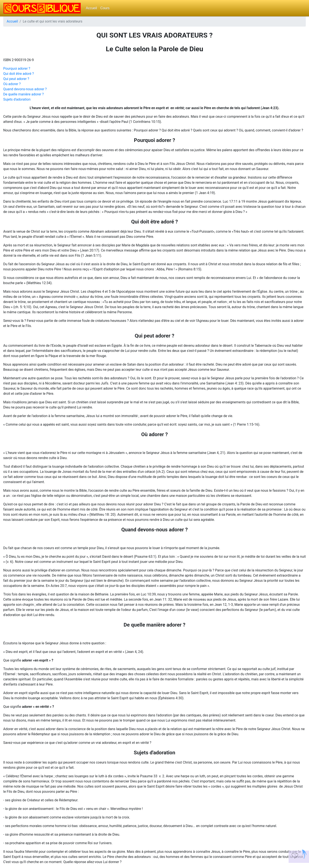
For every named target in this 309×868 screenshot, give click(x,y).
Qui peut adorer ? (16, 79)
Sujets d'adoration (17, 99)
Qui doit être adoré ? (19, 74)
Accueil (91, 8)
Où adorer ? (12, 84)
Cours (105, 8)
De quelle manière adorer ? (23, 94)
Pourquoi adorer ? (17, 69)
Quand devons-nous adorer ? (25, 89)
